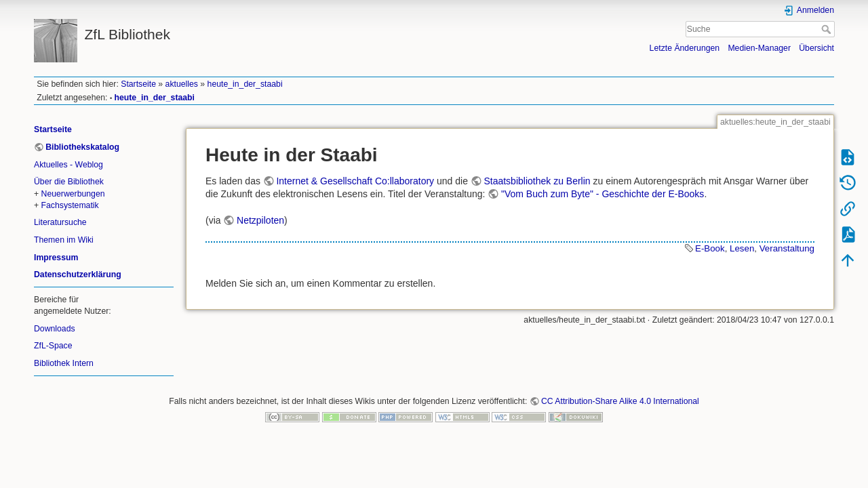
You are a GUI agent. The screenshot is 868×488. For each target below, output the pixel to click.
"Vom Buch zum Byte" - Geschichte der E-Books (603, 194)
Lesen (742, 248)
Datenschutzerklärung (78, 274)
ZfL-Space (53, 346)
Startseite (138, 84)
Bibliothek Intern (64, 363)
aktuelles (182, 84)
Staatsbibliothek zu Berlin (537, 181)
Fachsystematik (70, 205)
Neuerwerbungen (73, 194)
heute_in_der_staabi (245, 84)
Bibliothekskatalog (82, 147)
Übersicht (816, 48)
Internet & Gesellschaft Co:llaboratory (355, 181)
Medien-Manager (759, 48)
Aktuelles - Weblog (68, 165)
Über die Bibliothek (69, 182)
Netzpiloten (260, 220)
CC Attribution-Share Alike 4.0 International (620, 401)
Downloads (55, 329)
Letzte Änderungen (685, 48)
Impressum (56, 258)
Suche (828, 29)
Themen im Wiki (64, 240)
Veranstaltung (787, 248)
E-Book (710, 248)
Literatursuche (60, 222)
